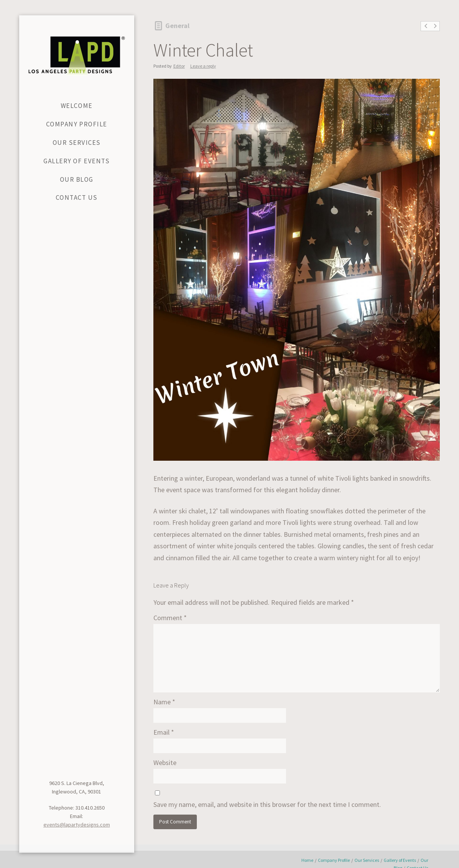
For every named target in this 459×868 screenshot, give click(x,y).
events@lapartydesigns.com (77, 825)
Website (165, 763)
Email (164, 732)
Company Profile (334, 860)
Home (307, 860)
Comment (170, 618)
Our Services (367, 860)
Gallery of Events (400, 860)
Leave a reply (203, 66)
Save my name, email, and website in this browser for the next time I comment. (267, 804)
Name (164, 702)
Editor (179, 66)
